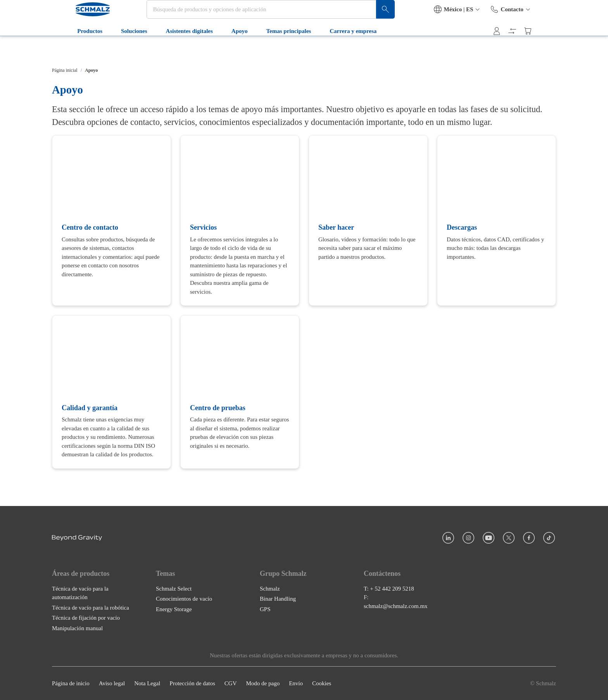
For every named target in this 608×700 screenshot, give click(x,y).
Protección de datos (192, 683)
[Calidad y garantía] (111, 392)
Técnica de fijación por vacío (86, 618)
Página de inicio (71, 683)
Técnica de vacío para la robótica (91, 608)
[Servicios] (240, 220)
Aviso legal (112, 683)
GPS (265, 609)
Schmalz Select (174, 589)
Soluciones (115, 50)
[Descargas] (497, 220)
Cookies (322, 683)
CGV (231, 683)
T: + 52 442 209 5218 (389, 589)
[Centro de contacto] (111, 220)
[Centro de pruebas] (240, 392)
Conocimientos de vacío (184, 599)
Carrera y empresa (334, 50)
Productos (71, 50)
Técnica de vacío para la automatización (80, 593)
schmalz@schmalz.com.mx (396, 606)
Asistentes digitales (170, 50)
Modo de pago (263, 683)
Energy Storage (174, 609)
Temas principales (269, 50)
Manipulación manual (77, 628)
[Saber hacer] (368, 220)
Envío (296, 683)
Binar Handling (278, 599)
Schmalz (270, 589)
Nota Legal (147, 683)
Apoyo (221, 50)
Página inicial (65, 70)
